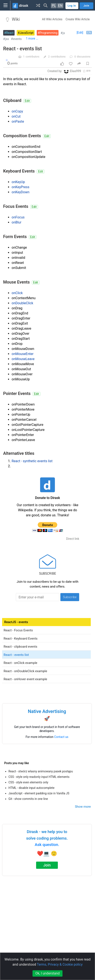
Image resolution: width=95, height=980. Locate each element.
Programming (48, 33)
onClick (17, 293)
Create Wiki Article (78, 19)
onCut (16, 116)
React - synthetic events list (32, 461)
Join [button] (86, 6)
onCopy (17, 111)
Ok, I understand (47, 973)
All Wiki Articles (52, 19)
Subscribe (70, 597)
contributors (32, 57)
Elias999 (75, 71)
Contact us (61, 737)
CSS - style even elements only (28, 782)
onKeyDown (20, 192)
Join (47, 865)
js (64, 33)
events (17, 39)
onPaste (18, 121)
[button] (38, 5)
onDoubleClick (22, 303)
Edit (27, 101)
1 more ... (32, 38)
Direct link (73, 539)
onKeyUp (18, 182)
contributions (58, 57)
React (10, 33)
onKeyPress (20, 187)
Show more (83, 807)
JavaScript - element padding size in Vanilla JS (39, 793)
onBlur (16, 222)
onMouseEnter (23, 354)
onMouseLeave (23, 359)
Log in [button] (72, 6)
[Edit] (80, 33)
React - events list (22, 49)
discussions (84, 57)
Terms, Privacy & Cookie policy (60, 964)
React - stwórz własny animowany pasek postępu (41, 771)
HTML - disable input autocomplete (31, 788)
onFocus (18, 217)
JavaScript (27, 33)
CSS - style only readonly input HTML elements (39, 777)
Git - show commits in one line (28, 799)
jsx (7, 39)
